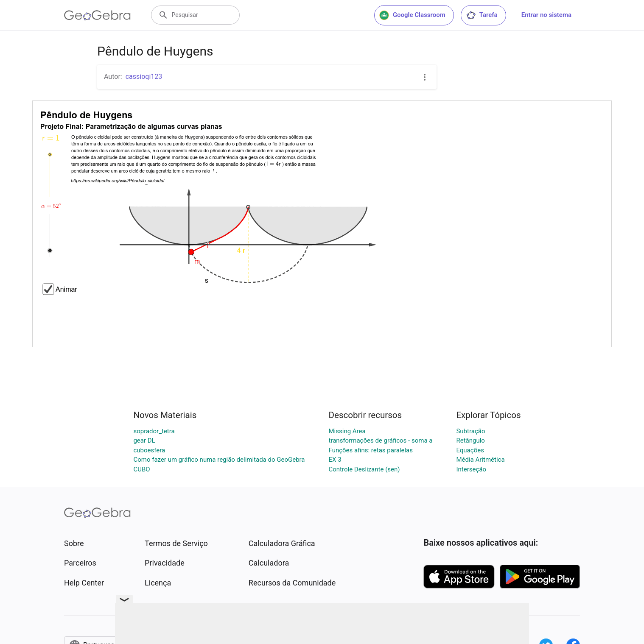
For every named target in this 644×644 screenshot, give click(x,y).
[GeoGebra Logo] (97, 15)
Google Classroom (412, 15)
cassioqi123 (144, 77)
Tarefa (482, 15)
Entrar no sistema (546, 15)
